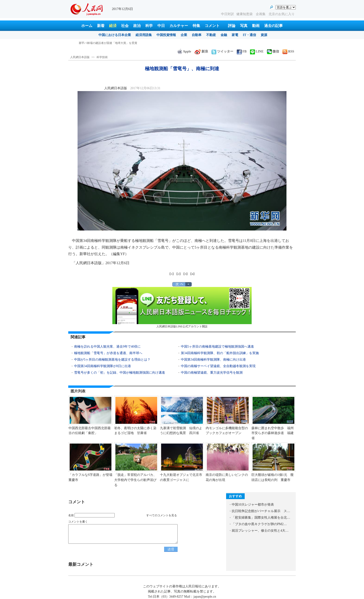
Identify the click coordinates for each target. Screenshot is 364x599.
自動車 (197, 35)
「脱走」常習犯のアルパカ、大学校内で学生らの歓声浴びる (135, 480)
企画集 (261, 14)
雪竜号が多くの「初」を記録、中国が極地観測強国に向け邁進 (120, 373)
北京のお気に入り (282, 14)
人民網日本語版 (80, 57)
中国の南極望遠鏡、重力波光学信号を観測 (212, 373)
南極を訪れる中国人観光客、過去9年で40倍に (107, 347)
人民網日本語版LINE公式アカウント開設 (182, 308)
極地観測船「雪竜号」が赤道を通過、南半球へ (108, 353)
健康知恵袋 (245, 14)
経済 (113, 26)
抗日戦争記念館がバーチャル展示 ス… (261, 511)
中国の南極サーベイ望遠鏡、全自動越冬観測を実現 (218, 366)
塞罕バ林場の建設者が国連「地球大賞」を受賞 (108, 43)
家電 (235, 35)
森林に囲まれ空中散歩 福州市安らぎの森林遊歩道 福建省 (273, 433)
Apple (184, 51)
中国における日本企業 (115, 35)
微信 (273, 51)
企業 (184, 35)
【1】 (172, 274)
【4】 (192, 274)
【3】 (185, 274)
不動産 (211, 35)
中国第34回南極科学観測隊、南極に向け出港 (213, 360)
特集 (196, 26)
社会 (125, 26)
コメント (212, 26)
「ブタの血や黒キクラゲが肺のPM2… (259, 524)
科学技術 (102, 57)
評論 (232, 26)
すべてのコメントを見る (162, 515)
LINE (257, 51)
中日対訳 (227, 14)
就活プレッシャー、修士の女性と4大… (260, 531)
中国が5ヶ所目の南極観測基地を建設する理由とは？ (112, 360)
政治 (137, 26)
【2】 (179, 274)
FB (242, 51)
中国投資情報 (166, 35)
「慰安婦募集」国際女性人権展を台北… (261, 518)
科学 (149, 26)
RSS (288, 51)
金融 (224, 35)
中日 (161, 26)
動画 (256, 26)
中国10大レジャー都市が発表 (253, 505)
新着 (101, 26)
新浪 (201, 51)
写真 (244, 26)
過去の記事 (273, 26)
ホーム (87, 26)
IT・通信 (249, 35)
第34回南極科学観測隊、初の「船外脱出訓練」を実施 (220, 353)
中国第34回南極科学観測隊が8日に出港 (102, 366)
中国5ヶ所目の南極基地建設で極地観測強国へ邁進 (217, 347)
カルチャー (179, 26)
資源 (264, 35)
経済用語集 (144, 35)
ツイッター (222, 51)
